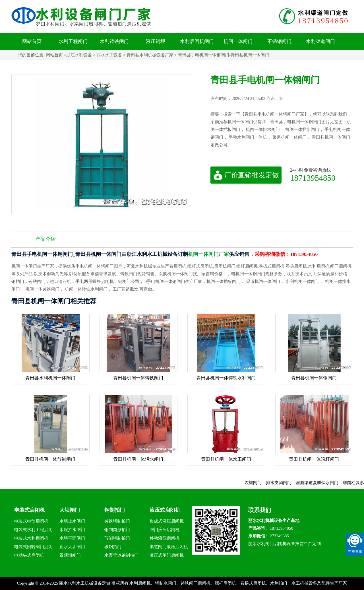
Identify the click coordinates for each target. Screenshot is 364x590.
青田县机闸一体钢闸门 (314, 378)
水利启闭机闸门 (197, 41)
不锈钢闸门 (279, 41)
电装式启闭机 (30, 510)
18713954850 (313, 178)
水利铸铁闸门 (114, 41)
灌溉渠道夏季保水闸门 (320, 483)
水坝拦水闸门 (72, 530)
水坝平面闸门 (72, 538)
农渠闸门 (257, 483)
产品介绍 (45, 239)
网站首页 (32, 41)
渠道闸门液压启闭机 (169, 547)
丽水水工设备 (109, 55)
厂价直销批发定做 (246, 175)
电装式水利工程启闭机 (33, 531)
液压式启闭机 (165, 510)
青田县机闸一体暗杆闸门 (314, 459)
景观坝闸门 (70, 555)
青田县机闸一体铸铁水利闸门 (226, 378)
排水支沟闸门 (282, 483)
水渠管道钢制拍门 (121, 555)
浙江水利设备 (79, 55)
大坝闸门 (70, 510)
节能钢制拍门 (117, 538)
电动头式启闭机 (29, 555)
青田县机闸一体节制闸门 (50, 459)
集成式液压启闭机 (167, 521)
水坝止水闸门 (72, 521)
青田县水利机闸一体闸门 (50, 378)
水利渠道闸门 (320, 41)
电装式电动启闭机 (31, 521)
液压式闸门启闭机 (167, 555)
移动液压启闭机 (165, 538)
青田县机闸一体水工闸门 (226, 459)
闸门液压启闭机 (165, 530)
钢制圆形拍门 (117, 530)
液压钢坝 (156, 41)
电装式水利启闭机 (31, 538)
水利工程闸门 (73, 41)
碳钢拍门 (113, 547)
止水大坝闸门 (72, 547)
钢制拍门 (115, 510)
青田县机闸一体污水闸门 (138, 459)
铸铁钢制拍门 (117, 521)
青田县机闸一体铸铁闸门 (138, 378)
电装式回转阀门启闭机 (33, 548)
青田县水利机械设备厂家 (150, 55)
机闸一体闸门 (238, 41)
